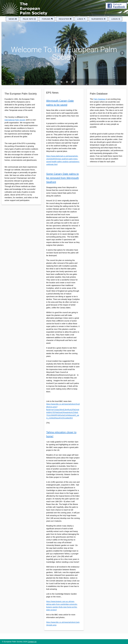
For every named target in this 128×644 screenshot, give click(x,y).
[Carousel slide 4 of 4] (72, 82)
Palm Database (100, 99)
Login (115, 19)
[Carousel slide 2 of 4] (61, 82)
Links (80, 19)
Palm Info (28, 19)
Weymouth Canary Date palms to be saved (60, 103)
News (12, 19)
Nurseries (97, 19)
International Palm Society (15, 120)
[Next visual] (122, 53)
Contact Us (32, 642)
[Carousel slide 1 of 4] (56, 82)
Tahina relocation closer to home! (61, 434)
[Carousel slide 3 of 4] (67, 82)
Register (64, 19)
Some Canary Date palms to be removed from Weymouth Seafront (63, 178)
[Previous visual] (6, 53)
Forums (46, 19)
